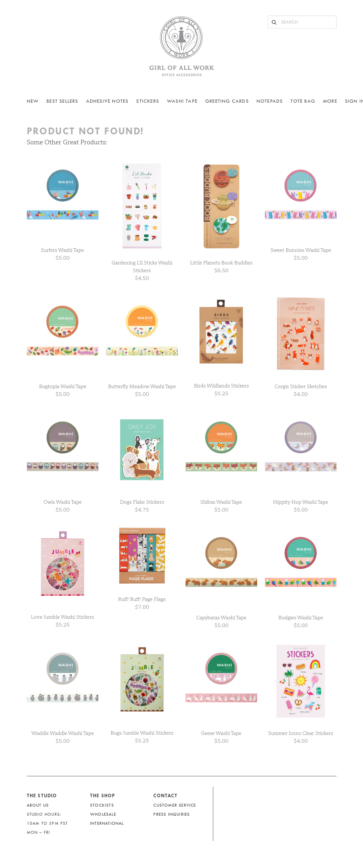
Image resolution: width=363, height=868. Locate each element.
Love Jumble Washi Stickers (62, 617)
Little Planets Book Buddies (221, 263)
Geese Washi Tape (221, 733)
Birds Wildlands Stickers (221, 386)
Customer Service (175, 805)
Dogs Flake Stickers (142, 502)
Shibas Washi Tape (221, 502)
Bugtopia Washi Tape (63, 386)
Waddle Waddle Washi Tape (63, 733)
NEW (33, 101)
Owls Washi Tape (63, 502)
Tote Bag (303, 101)
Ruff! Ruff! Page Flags (142, 599)
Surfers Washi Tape (62, 250)
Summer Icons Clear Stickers (301, 733)
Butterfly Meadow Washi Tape (142, 386)
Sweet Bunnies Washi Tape (301, 250)
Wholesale (103, 814)
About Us (38, 805)
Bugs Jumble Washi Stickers (142, 733)
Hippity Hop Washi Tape (301, 502)
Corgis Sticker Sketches (301, 386)
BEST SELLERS (62, 101)
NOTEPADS (270, 101)
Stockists (102, 805)
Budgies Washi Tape (301, 618)
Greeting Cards (227, 101)
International (107, 823)
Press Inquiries (171, 814)
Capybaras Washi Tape (221, 618)
